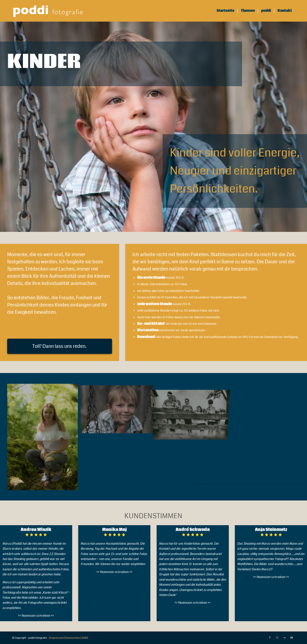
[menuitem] (225, 11)
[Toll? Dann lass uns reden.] (60, 346)
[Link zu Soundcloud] (284, 638)
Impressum (57, 638)
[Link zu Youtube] (291, 638)
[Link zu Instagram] (277, 638)
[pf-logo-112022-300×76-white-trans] (48, 11)
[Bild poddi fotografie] (44, 439)
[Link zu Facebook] (270, 638)
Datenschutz (73, 638)
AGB (84, 638)
